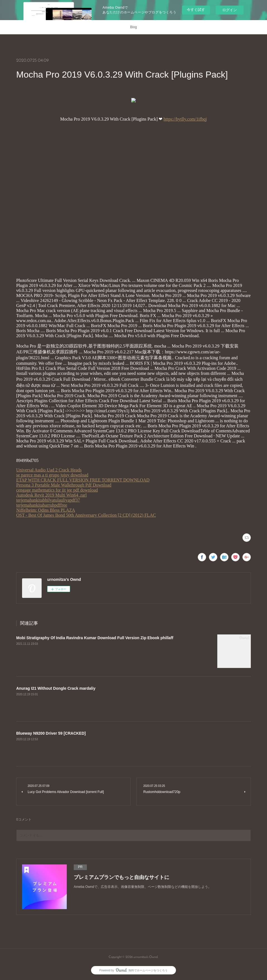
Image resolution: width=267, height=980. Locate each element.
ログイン (230, 10)
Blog (133, 27)
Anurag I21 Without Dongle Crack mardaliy (56, 688)
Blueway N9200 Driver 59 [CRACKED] (51, 733)
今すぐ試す (196, 10)
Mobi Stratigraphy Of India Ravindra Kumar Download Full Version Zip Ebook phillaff (95, 638)
